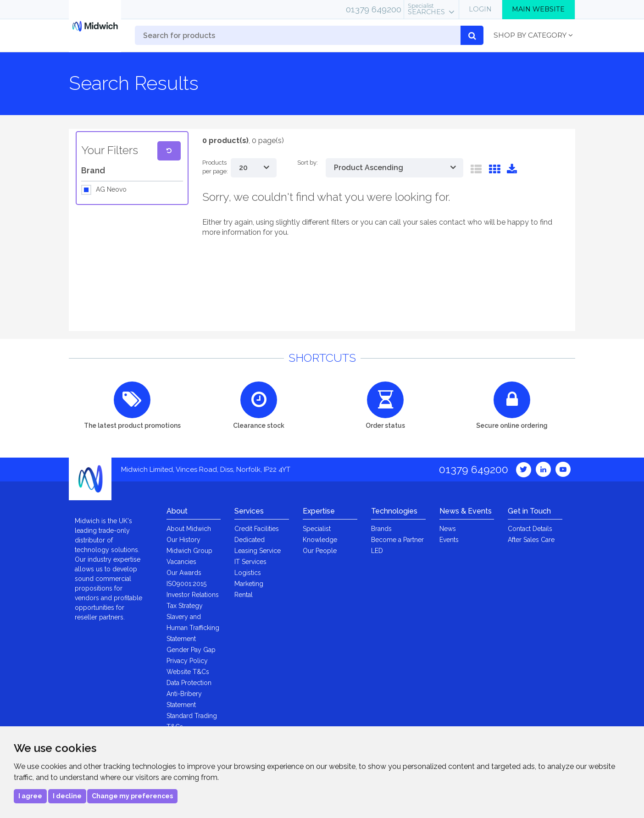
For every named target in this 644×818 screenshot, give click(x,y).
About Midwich (189, 529)
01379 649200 (374, 9)
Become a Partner (397, 540)
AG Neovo (111, 190)
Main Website (538, 9)
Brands (381, 529)
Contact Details (530, 529)
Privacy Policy (187, 661)
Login (480, 9)
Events (449, 540)
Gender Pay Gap (191, 650)
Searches (426, 9)
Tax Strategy (185, 606)
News (448, 529)
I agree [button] (30, 796)
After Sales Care (531, 540)
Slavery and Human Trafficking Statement (193, 628)
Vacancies (181, 562)
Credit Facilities (257, 529)
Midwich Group (189, 551)
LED (377, 551)
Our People (320, 551)
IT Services (250, 562)
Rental (244, 595)
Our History (183, 540)
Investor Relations (193, 595)
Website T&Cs (188, 672)
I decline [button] (67, 796)
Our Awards (184, 573)
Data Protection (189, 683)
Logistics (248, 573)
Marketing (249, 584)
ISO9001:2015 (186, 584)
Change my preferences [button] (132, 796)
